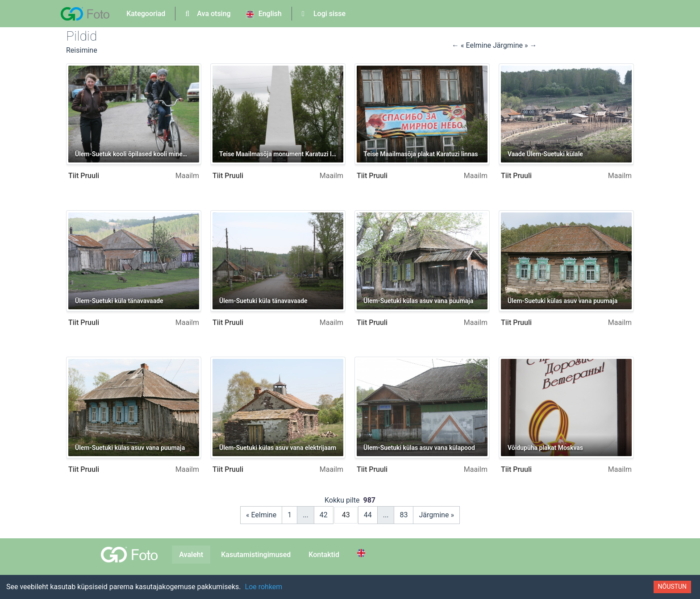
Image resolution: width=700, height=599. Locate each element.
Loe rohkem (264, 587)
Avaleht (191, 555)
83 (404, 515)
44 (368, 515)
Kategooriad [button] (146, 14)
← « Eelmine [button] (472, 45)
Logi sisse (324, 14)
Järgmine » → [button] (515, 45)
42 (324, 515)
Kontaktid (324, 555)
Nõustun (672, 587)
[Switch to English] (362, 553)
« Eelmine (261, 515)
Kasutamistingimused (256, 555)
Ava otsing (208, 14)
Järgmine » (436, 515)
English (264, 14)
